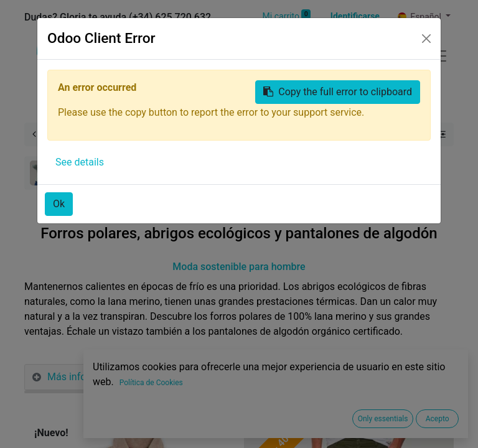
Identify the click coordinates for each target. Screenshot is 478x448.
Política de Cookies (151, 383)
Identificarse (355, 16)
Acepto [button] (438, 419)
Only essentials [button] (383, 419)
